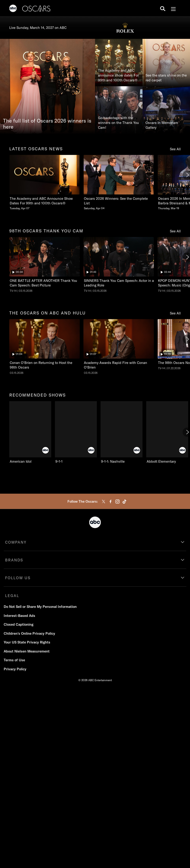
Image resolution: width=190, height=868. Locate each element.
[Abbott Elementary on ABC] (167, 432)
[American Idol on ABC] (30, 432)
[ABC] (13, 9)
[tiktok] (124, 502)
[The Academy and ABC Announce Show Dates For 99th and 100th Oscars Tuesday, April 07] (44, 183)
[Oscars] (37, 9)
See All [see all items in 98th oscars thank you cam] (175, 231)
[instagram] (117, 502)
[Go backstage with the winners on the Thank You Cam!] (119, 110)
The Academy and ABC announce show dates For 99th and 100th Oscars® (118, 75)
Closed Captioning (19, 624)
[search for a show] (163, 8)
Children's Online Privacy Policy (29, 633)
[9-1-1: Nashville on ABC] (122, 432)
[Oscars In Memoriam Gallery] (166, 110)
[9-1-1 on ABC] (76, 432)
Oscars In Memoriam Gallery (162, 125)
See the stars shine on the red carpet (166, 78)
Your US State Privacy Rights (27, 642)
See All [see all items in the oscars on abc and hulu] (175, 313)
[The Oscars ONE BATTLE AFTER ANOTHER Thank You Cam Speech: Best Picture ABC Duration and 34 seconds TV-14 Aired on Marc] (44, 265)
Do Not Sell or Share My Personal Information (40, 607)
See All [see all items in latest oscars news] (175, 149)
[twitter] (104, 502)
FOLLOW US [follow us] (18, 578)
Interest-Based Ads (19, 616)
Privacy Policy (15, 669)
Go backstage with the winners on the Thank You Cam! (119, 123)
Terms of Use (14, 660)
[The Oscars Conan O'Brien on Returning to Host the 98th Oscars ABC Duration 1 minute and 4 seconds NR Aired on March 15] (44, 347)
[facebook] (111, 502)
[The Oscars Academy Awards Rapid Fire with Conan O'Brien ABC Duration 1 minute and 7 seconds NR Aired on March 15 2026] (119, 347)
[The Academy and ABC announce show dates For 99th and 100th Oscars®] (119, 63)
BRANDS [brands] (14, 560)
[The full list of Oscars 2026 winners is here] (47, 86)
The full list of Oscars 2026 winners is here (47, 124)
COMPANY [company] (16, 542)
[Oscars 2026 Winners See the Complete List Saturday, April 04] (119, 183)
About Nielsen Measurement (27, 651)
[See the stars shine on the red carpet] (166, 63)
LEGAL (12, 596)
